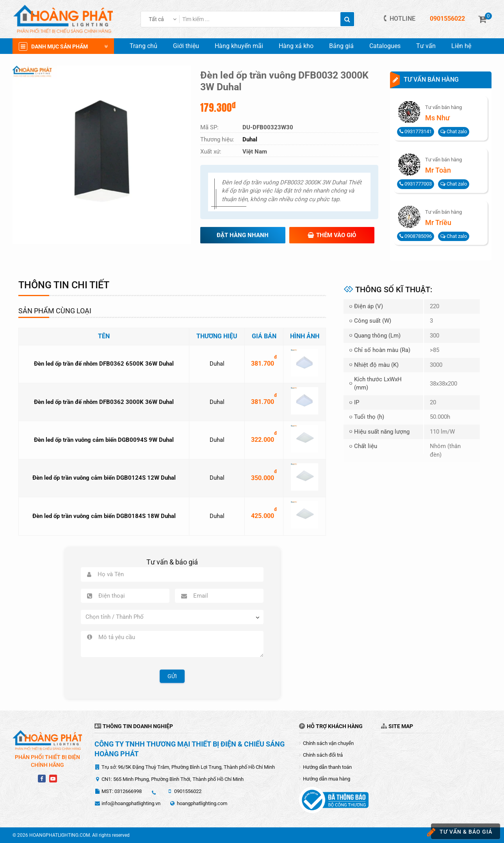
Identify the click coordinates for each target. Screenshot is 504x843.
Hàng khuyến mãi (239, 46)
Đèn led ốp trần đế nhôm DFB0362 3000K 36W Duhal (104, 402)
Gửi (172, 676)
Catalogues (385, 46)
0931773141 (416, 131)
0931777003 (416, 184)
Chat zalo (454, 131)
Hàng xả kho (296, 46)
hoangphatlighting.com (202, 803)
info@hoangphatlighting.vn (131, 803)
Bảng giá (341, 46)
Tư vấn (426, 46)
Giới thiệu (186, 46)
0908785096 (416, 236)
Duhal (217, 364)
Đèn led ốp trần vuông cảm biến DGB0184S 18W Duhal (104, 516)
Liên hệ (461, 46)
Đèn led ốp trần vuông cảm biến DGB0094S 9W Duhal (104, 440)
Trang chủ (143, 46)
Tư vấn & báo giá (462, 832)
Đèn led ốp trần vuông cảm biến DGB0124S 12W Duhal (104, 478)
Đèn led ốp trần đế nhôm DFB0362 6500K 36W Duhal (104, 364)
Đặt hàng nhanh (243, 235)
